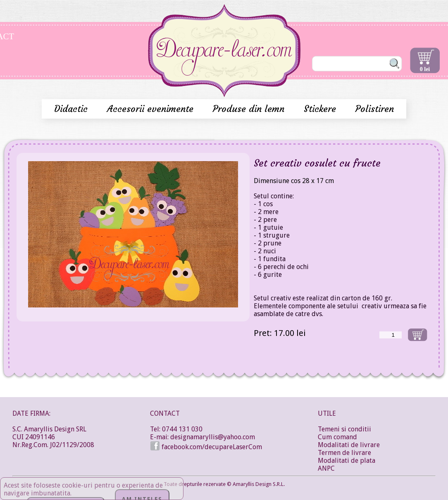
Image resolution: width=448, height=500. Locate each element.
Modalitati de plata (347, 461)
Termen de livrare (344, 453)
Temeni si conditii (344, 429)
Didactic (72, 109)
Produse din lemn (250, 109)
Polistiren (375, 109)
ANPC (326, 468)
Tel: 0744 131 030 (176, 429)
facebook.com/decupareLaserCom (206, 447)
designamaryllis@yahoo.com (213, 437)
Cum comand (337, 437)
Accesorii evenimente (152, 109)
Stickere (321, 109)
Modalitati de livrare (349, 445)
